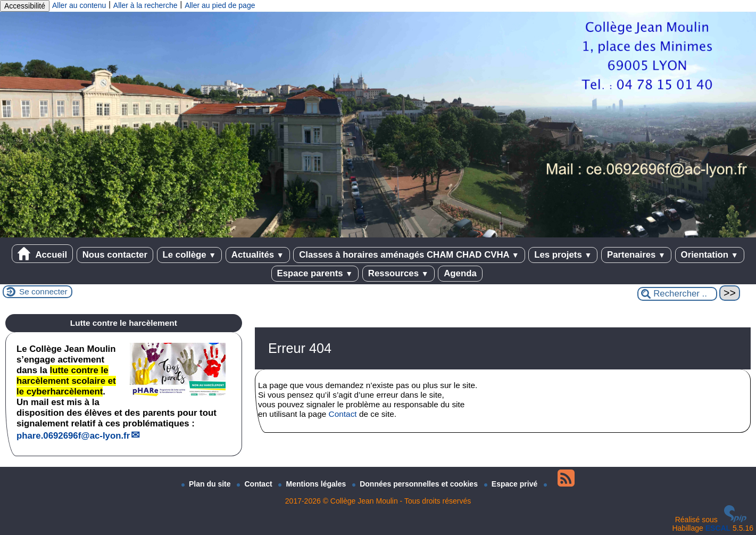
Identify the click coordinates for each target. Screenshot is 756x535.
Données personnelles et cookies (416, 484)
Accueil (42, 254)
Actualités (258, 255)
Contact (343, 414)
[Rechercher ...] (677, 294)
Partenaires (636, 255)
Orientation (710, 255)
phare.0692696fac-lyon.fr (73, 436)
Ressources (398, 273)
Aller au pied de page (220, 5)
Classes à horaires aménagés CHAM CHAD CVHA (409, 255)
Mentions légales (313, 484)
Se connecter (43, 291)
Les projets (563, 255)
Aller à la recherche (146, 5)
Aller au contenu (79, 5)
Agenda (460, 273)
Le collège (190, 255)
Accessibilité (25, 6)
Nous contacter (115, 255)
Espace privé (512, 484)
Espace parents (315, 273)
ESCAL (718, 528)
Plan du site (207, 484)
